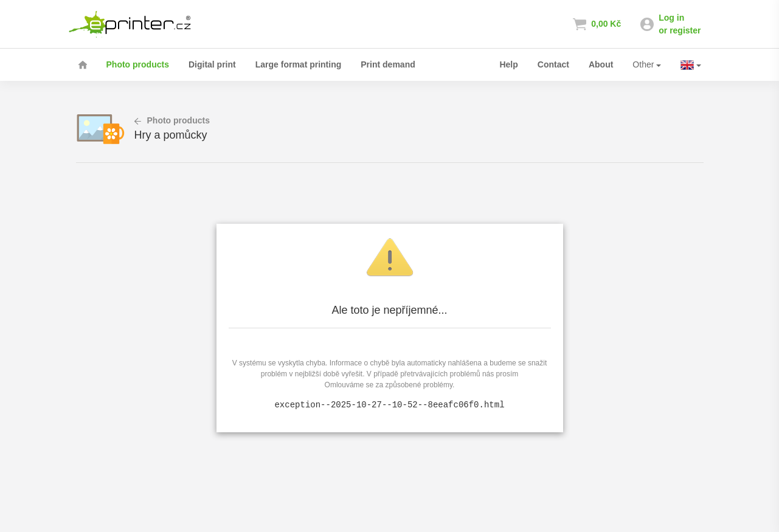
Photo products (138, 64)
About (601, 64)
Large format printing (299, 64)
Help (508, 64)
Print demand (388, 64)
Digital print (212, 64)
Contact (553, 64)
